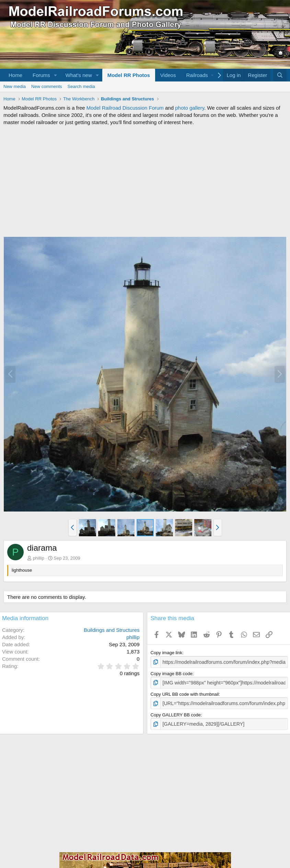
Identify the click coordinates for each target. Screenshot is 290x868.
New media (15, 86)
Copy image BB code (172, 673)
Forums (41, 75)
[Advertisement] (145, 181)
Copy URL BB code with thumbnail (185, 693)
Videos (168, 75)
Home (15, 75)
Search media (81, 86)
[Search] (280, 75)
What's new (79, 75)
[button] (56, 75)
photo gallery (190, 108)
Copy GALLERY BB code (176, 713)
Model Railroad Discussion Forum (125, 108)
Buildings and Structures (112, 630)
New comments (47, 86)
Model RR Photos (129, 75)
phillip (39, 558)
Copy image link (167, 653)
